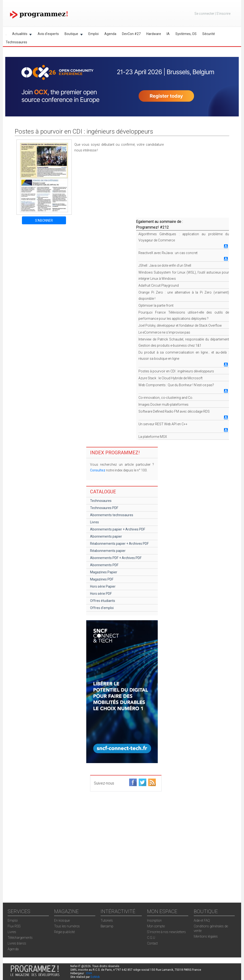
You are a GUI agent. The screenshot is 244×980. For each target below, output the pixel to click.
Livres (94, 522)
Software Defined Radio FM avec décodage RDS (174, 411)
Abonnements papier (106, 536)
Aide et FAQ (202, 920)
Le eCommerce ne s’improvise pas (164, 332)
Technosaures (16, 42)
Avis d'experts (48, 34)
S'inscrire (223, 14)
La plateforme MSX (153, 437)
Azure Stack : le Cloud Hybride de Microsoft (170, 378)
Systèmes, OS (186, 34)
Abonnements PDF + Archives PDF (116, 558)
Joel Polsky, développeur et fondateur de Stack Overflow (180, 325)
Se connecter (204, 14)
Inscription (154, 920)
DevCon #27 (131, 34)
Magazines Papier (104, 572)
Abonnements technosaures (112, 515)
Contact (152, 943)
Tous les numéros (67, 926)
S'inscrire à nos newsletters (166, 932)
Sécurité (209, 34)
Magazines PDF (102, 579)
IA (168, 34)
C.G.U (151, 938)
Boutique (72, 35)
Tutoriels (107, 920)
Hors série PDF (101, 594)
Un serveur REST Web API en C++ (163, 424)
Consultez (98, 470)
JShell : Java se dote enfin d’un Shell (165, 265)
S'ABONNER (44, 220)
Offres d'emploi (102, 608)
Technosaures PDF (104, 508)
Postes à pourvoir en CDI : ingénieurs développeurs (176, 371)
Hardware (154, 34)
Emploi (94, 34)
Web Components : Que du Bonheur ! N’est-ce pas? (176, 385)
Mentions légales (206, 936)
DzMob (95, 977)
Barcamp (107, 926)
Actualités (21, 35)
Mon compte (156, 926)
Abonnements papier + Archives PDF (118, 529)
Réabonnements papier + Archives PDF (119, 544)
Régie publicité (64, 932)
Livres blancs (17, 943)
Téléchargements (20, 938)
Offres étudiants (103, 601)
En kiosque (62, 920)
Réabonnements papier (108, 551)
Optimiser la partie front (156, 305)
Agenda (110, 34)
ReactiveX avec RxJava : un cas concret (168, 253)
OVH (89, 973)
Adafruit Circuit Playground (159, 285)
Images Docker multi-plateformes (163, 405)
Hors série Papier (103, 586)
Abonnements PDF (104, 565)
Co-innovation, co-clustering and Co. (166, 398)
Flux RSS (14, 926)
